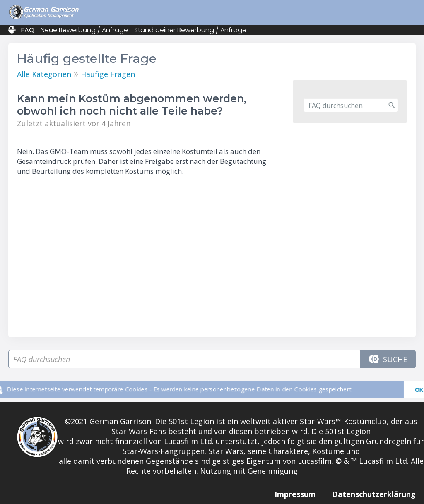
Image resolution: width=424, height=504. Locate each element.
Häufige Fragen (108, 74)
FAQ (28, 30)
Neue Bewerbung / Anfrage (84, 30)
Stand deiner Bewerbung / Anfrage (190, 30)
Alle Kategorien (44, 74)
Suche (388, 359)
